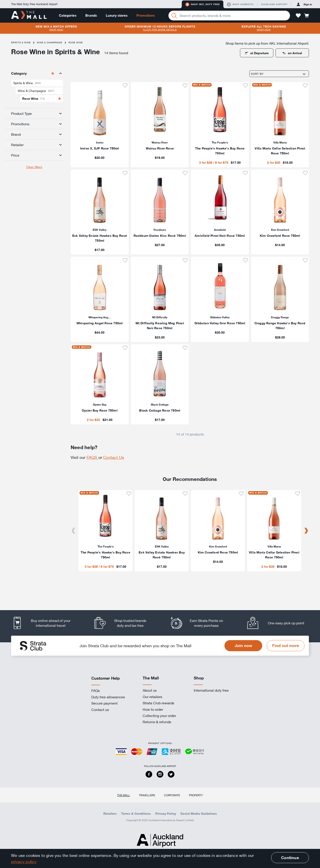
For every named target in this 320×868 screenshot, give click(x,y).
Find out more (286, 645)
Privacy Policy (166, 814)
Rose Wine (76, 43)
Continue (290, 858)
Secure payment (104, 703)
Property (196, 795)
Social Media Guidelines (199, 814)
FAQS (93, 457)
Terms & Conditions (136, 814)
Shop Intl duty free (203, 4)
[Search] (174, 16)
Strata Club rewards (158, 703)
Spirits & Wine (21, 43)
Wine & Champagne (50, 43)
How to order (153, 709)
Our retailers (152, 697)
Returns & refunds (157, 722)
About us (150, 690)
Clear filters (34, 167)
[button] (298, 16)
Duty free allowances (108, 697)
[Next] (306, 531)
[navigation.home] (29, 15)
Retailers (110, 814)
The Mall (124, 795)
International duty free (211, 690)
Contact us (100, 710)
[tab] (34, 73)
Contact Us (114, 457)
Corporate (172, 795)
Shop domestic (240, 4)
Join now (243, 645)
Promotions (146, 15)
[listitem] (100, 125)
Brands (91, 15)
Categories (68, 15)
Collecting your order (159, 716)
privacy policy (24, 862)
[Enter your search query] (229, 16)
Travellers (147, 795)
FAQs (96, 691)
